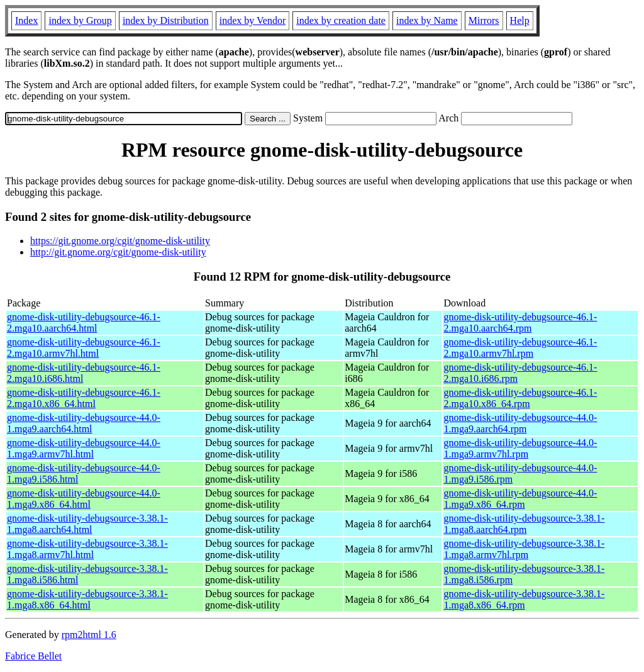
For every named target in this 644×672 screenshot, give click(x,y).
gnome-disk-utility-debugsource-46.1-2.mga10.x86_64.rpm (520, 398)
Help (520, 20)
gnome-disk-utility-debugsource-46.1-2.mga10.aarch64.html (84, 322)
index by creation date (341, 20)
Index (26, 20)
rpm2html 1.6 (89, 635)
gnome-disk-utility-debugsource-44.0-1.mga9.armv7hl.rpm (520, 448)
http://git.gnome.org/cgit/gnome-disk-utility (118, 252)
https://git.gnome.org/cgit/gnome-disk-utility (120, 241)
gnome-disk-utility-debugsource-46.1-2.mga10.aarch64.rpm (520, 322)
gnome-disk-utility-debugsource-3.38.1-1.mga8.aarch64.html (87, 524)
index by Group (80, 20)
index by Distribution (166, 20)
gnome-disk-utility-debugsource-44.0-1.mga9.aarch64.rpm (520, 423)
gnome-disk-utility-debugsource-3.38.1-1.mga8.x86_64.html (87, 599)
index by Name (427, 20)
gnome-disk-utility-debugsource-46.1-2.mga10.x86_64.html (84, 398)
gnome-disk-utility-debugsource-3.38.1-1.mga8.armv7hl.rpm (524, 549)
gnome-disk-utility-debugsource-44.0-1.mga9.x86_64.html (84, 499)
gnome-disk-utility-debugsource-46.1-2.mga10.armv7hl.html (84, 348)
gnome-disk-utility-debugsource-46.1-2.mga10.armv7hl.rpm (520, 348)
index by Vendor (253, 20)
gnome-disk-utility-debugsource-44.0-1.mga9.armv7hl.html (84, 448)
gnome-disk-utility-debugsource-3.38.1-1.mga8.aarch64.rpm (524, 524)
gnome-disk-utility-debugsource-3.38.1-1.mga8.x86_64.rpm (524, 599)
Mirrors (484, 20)
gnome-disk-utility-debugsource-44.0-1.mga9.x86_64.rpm (520, 499)
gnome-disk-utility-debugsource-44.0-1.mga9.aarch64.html (84, 423)
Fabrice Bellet (33, 656)
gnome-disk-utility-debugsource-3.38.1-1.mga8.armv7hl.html (87, 549)
